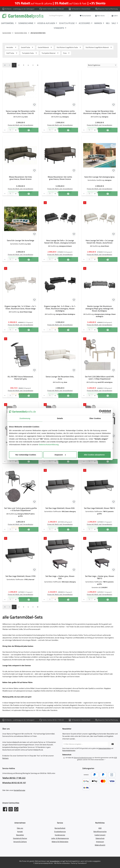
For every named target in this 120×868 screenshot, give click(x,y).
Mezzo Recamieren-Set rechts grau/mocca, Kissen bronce (60, 178)
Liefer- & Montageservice (60, 838)
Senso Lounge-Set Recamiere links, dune (60, 378)
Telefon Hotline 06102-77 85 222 (53, 9)
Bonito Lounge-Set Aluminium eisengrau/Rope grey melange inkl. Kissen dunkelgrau (100, 309)
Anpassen (60, 455)
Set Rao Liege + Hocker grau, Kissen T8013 (100, 577)
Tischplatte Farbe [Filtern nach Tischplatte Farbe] (30, 53)
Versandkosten (55, 861)
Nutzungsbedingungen (69, 750)
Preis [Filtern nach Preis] (66, 53)
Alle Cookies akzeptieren (94, 455)
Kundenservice (60, 835)
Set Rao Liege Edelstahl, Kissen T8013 (99, 508)
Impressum (100, 842)
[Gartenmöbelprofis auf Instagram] (11, 809)
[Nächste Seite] (33, 65)
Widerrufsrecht (100, 845)
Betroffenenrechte (100, 832)
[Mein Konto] (100, 16)
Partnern (5, 758)
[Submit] (112, 744)
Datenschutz (100, 838)
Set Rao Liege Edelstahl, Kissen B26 (60, 508)
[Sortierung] (102, 65)
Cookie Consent (100, 835)
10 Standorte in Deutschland (81, 9)
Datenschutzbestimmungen (83, 758)
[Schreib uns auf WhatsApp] (16, 809)
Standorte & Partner (20, 838)
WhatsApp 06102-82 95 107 (14, 783)
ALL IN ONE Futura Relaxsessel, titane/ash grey (20, 378)
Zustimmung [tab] (25, 418)
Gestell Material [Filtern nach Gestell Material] (45, 47)
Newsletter (20, 835)
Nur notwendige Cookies (26, 455)
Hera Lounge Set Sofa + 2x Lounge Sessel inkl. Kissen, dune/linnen (99, 242)
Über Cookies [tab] (95, 418)
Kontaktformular (19, 790)
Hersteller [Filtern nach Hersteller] (11, 47)
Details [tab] (60, 418)
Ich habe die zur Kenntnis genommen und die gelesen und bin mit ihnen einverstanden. (91, 759)
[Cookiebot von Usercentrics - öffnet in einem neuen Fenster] (101, 412)
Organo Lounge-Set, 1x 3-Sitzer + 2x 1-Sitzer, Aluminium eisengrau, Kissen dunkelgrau (60, 309)
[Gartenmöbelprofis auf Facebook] (5, 809)
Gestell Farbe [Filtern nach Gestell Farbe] (27, 47)
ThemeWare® (82, 863)
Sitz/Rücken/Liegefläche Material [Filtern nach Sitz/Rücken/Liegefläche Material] (99, 47)
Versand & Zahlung (20, 842)
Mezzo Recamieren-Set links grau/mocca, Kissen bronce (21, 178)
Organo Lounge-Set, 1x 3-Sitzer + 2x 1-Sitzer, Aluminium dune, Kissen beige (20, 307)
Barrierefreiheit (60, 828)
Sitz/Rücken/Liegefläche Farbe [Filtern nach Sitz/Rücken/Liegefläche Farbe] (69, 47)
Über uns (20, 828)
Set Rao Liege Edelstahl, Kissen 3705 (21, 576)
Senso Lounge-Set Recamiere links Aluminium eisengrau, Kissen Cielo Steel (100, 112)
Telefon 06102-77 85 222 (14, 778)
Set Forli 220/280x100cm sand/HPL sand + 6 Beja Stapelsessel (100, 378)
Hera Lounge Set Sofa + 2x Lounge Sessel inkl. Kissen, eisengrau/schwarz (60, 242)
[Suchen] (70, 16)
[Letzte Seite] (38, 65)
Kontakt (20, 832)
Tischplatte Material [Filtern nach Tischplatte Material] (50, 53)
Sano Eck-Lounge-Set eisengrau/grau (99, 177)
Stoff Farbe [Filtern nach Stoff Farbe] (12, 53)
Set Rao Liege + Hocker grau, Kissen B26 (60, 577)
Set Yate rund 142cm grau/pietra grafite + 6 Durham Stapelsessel (21, 509)
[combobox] (58, 16)
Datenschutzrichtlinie (105, 748)
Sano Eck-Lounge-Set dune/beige (21, 241)
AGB (115, 758)
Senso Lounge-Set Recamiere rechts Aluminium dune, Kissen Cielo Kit (21, 112)
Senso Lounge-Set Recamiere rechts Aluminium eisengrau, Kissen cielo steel (60, 112)
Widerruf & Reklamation (60, 842)
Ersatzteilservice (60, 832)
